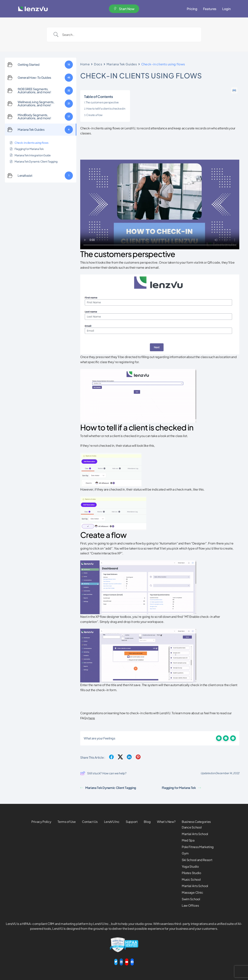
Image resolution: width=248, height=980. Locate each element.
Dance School (192, 827)
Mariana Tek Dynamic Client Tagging (108, 788)
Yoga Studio (190, 866)
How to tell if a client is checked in (106, 108)
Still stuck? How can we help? (103, 773)
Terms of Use (67, 822)
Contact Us (90, 822)
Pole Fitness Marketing (198, 847)
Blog (147, 822)
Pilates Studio (191, 873)
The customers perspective (102, 102)
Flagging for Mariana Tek (181, 788)
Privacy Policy (41, 822)
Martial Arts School (195, 834)
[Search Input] (129, 35)
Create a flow (94, 115)
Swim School (191, 899)
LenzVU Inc (112, 822)
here (92, 718)
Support (132, 822)
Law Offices (190, 905)
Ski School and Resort (197, 860)
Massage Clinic (192, 892)
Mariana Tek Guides (122, 64)
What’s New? (166, 822)
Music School (191, 879)
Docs (98, 64)
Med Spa (188, 840)
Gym (185, 853)
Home (85, 64)
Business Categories (196, 822)
